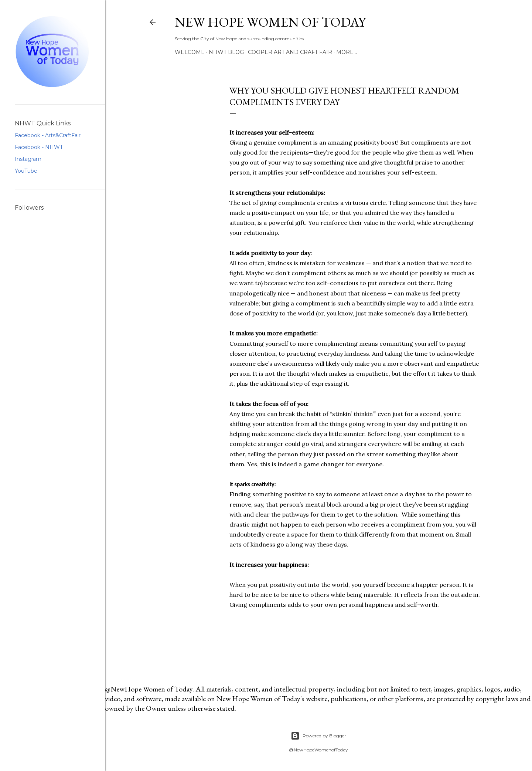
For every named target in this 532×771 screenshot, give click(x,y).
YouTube (26, 171)
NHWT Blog (226, 52)
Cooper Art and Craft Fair (290, 52)
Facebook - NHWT (39, 147)
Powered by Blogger (318, 736)
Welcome (190, 52)
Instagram (28, 159)
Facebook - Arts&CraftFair (48, 135)
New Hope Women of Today (270, 22)
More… (347, 52)
